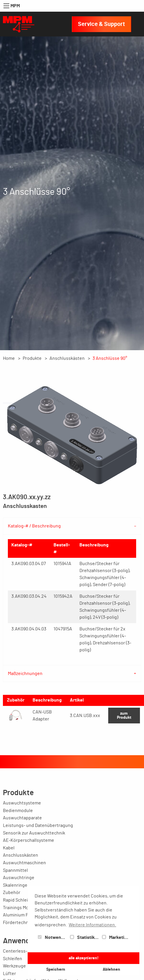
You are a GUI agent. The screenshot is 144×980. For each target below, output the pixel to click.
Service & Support (102, 24)
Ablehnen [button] (111, 969)
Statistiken (85, 937)
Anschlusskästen (67, 358)
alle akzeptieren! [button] (84, 958)
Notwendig (53, 937)
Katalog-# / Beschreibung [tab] (34, 526)
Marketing (116, 937)
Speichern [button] (56, 969)
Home (9, 358)
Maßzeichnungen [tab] (25, 674)
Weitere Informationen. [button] (92, 925)
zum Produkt (124, 715)
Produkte (32, 358)
